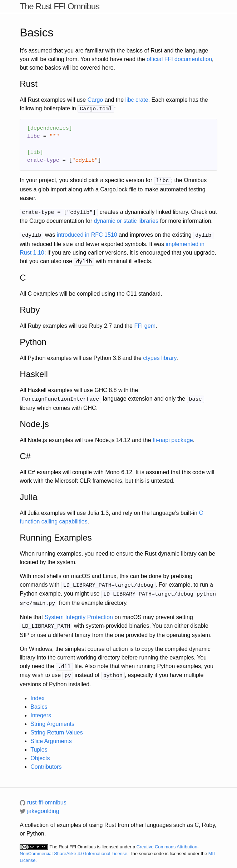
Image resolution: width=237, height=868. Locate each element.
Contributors (46, 760)
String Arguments (52, 718)
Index (37, 692)
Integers (41, 709)
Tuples (39, 743)
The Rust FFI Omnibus (60, 6)
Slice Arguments (51, 735)
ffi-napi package (173, 437)
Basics (39, 700)
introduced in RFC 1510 (87, 233)
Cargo (95, 100)
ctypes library (160, 355)
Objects (40, 752)
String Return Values (56, 726)
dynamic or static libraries (126, 219)
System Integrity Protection (79, 613)
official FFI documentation (179, 59)
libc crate (137, 100)
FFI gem (145, 323)
